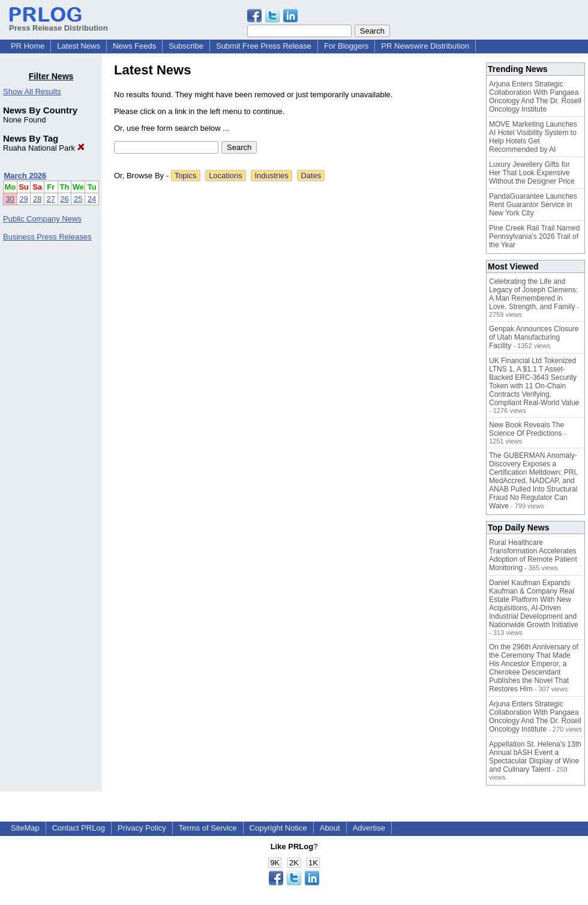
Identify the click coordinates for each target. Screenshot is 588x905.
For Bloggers (346, 46)
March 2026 (25, 176)
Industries (271, 176)
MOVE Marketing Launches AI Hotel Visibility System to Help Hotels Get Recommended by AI (533, 137)
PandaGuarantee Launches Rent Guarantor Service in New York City (533, 205)
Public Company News (42, 219)
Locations (226, 176)
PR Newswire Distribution (425, 46)
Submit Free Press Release (264, 46)
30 (10, 199)
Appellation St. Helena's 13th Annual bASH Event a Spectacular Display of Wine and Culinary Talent (535, 757)
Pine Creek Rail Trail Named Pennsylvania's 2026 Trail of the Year (534, 236)
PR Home (28, 46)
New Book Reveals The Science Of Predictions (526, 429)
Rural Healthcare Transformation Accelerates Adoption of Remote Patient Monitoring (533, 555)
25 (78, 199)
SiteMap (25, 828)
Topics (186, 176)
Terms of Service (208, 828)
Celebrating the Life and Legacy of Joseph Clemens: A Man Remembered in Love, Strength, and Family (533, 294)
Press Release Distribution (58, 23)
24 (92, 199)
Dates (311, 176)
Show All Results (32, 92)
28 (37, 199)
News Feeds (134, 46)
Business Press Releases (47, 237)
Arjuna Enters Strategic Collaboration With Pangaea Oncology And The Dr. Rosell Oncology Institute (535, 97)
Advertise (369, 828)
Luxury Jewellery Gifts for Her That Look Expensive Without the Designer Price (532, 173)
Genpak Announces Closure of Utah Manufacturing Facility (534, 337)
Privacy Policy (142, 828)
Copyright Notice (278, 828)
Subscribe (186, 46)
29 (23, 199)
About (330, 828)
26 (64, 199)
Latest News (79, 46)
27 (51, 199)
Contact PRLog (79, 828)
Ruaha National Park (44, 148)
